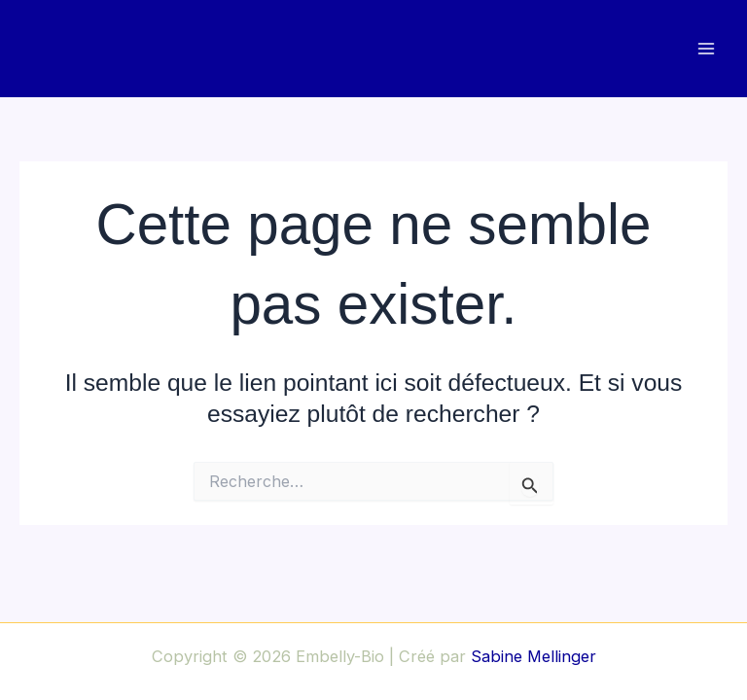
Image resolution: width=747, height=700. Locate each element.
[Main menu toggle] (706, 49)
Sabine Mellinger (534, 656)
